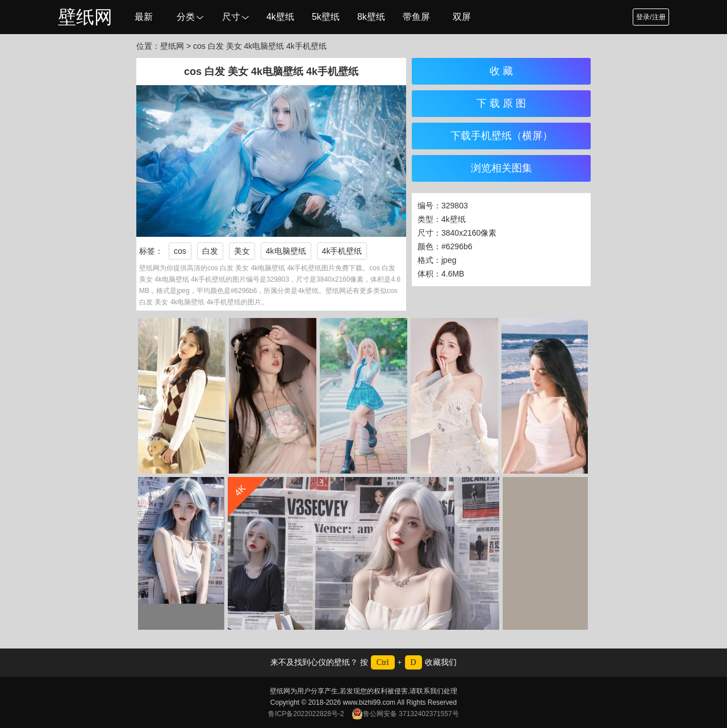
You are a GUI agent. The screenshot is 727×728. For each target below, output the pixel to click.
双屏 (462, 17)
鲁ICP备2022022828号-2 (306, 714)
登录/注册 (651, 17)
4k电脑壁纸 (286, 251)
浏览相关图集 (502, 168)
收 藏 (501, 71)
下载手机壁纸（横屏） (502, 136)
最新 (144, 17)
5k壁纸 (326, 17)
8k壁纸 (371, 17)
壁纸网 (85, 17)
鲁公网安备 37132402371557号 (405, 714)
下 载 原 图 (501, 103)
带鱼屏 (416, 17)
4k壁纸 (280, 17)
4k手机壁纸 (342, 251)
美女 (242, 251)
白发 (210, 251)
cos (180, 251)
